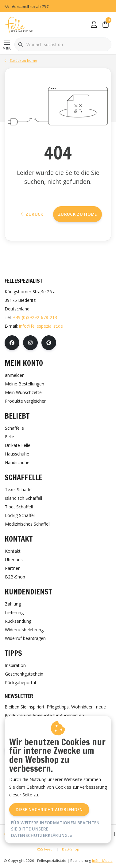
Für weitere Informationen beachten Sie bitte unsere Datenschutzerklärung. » (55, 829)
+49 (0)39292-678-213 (35, 317)
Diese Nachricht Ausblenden (49, 809)
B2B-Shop (71, 849)
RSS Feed (45, 849)
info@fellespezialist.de (41, 326)
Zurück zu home (77, 214)
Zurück (32, 214)
